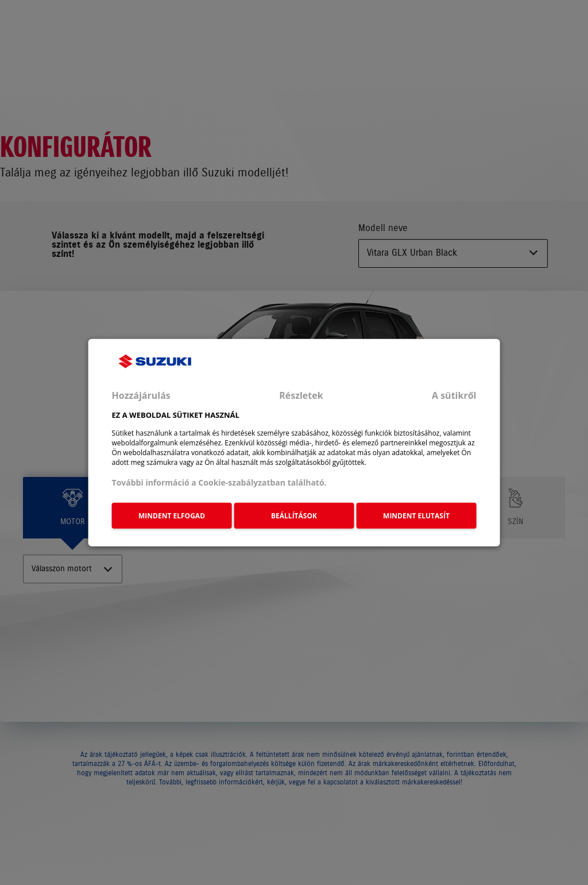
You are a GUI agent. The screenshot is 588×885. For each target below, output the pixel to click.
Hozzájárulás (141, 395)
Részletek (301, 395)
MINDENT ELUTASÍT (416, 516)
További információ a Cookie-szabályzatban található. (219, 482)
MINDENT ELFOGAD (172, 516)
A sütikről (454, 395)
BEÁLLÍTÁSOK (294, 516)
